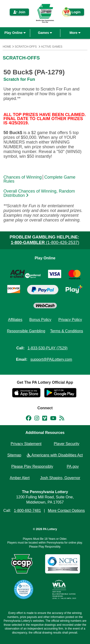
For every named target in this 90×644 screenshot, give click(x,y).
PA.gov (73, 466)
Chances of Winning (22, 177)
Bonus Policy (40, 320)
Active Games (52, 47)
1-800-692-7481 (27, 511)
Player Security (67, 444)
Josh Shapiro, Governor (60, 478)
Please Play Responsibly (32, 466)
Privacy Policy (70, 320)
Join (19, 12)
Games (45, 33)
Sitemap (14, 455)
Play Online (15, 33)
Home (7, 47)
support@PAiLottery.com (51, 359)
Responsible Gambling (26, 331)
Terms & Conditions (67, 331)
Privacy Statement (26, 444)
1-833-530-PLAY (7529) (47, 348)
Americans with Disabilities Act (55, 455)
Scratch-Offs (26, 47)
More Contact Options (66, 511)
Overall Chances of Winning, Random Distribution (39, 193)
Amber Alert (20, 478)
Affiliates (15, 320)
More (75, 33)
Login (74, 13)
